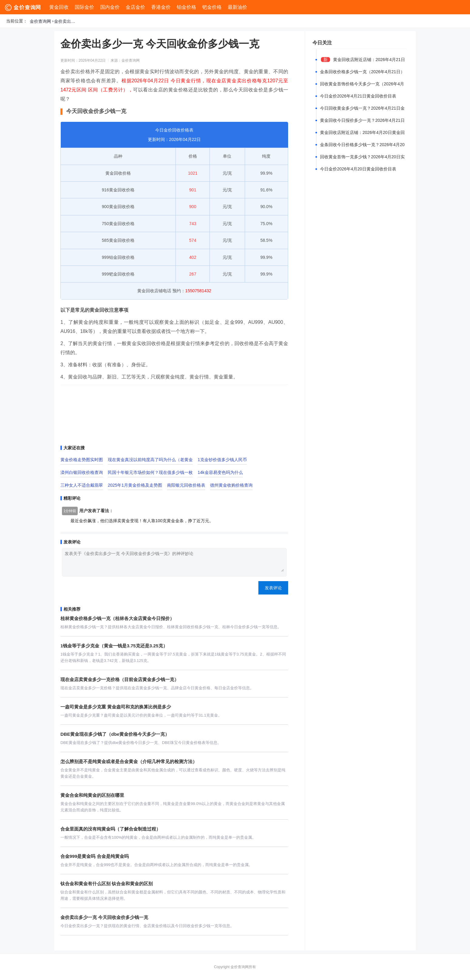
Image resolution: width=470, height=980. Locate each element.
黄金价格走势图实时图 (82, 460)
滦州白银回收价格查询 (82, 472)
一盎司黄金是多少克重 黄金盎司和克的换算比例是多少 (116, 707)
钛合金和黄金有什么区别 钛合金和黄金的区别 (107, 884)
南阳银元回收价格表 (186, 485)
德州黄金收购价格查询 (231, 485)
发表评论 (273, 588)
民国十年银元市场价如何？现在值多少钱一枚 (150, 472)
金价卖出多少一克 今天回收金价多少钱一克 (66, 21)
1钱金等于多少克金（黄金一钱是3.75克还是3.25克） (114, 646)
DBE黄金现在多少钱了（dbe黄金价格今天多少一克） (115, 734)
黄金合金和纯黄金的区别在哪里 (92, 795)
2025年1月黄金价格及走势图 (135, 485)
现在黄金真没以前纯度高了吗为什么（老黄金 (150, 460)
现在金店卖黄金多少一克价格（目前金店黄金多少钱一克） (120, 679)
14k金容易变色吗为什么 (220, 472)
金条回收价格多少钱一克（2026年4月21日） (362, 72)
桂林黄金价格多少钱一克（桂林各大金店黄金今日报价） (117, 618)
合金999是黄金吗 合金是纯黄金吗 (95, 856)
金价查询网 (40, 21)
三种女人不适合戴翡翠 (82, 485)
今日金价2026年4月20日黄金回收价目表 (358, 169)
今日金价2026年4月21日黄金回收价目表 (358, 96)
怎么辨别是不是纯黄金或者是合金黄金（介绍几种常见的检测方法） (129, 761)
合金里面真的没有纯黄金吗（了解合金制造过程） (111, 829)
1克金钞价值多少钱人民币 (222, 460)
